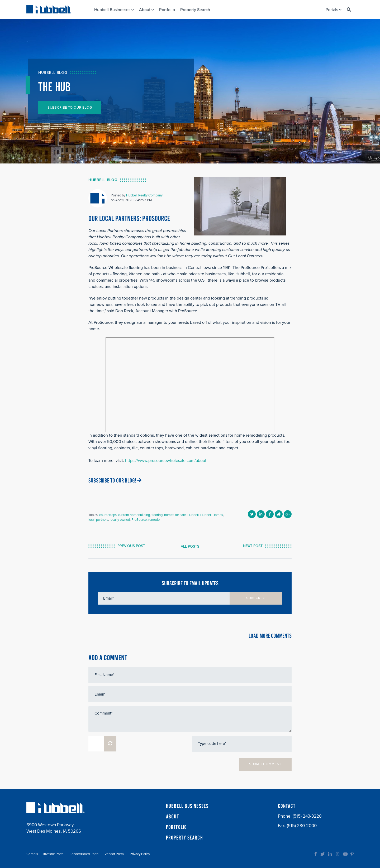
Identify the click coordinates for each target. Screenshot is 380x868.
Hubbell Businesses (114, 10)
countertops (108, 515)
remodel (154, 520)
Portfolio (167, 10)
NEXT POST (253, 546)
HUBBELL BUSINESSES (187, 806)
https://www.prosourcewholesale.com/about (166, 461)
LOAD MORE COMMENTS (270, 636)
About (146, 10)
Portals (334, 10)
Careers (32, 854)
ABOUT (172, 817)
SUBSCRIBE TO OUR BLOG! (115, 481)
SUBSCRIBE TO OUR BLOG (70, 108)
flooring (157, 515)
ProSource (139, 520)
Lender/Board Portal (84, 854)
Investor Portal (54, 854)
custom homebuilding (134, 515)
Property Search (195, 10)
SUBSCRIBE (256, 598)
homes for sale (175, 515)
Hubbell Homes (212, 515)
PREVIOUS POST (131, 546)
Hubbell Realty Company (144, 195)
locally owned (120, 520)
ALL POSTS (190, 546)
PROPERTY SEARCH (184, 838)
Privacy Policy (140, 854)
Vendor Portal (115, 854)
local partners (98, 520)
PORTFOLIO (176, 827)
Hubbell (193, 515)
